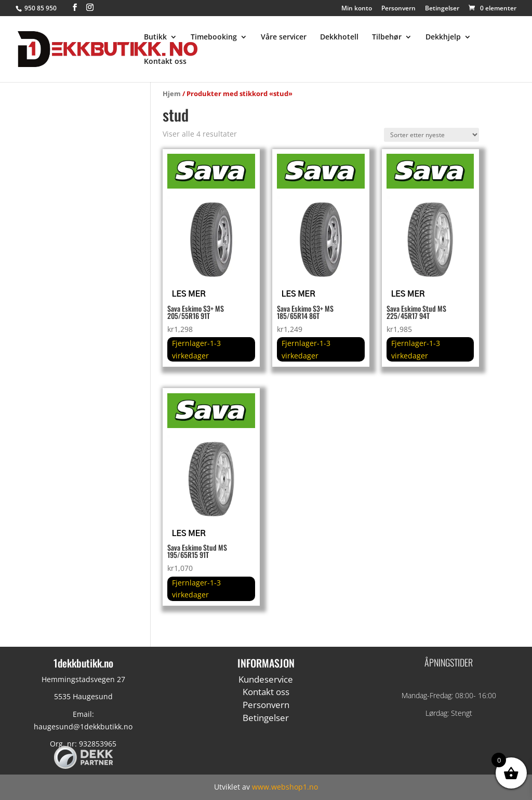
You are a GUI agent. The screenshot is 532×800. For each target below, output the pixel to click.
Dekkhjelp (443, 37)
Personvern (398, 9)
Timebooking (214, 37)
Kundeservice (266, 679)
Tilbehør (387, 37)
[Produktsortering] (431, 135)
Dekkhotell (339, 37)
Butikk (155, 37)
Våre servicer (284, 37)
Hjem (172, 94)
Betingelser (442, 9)
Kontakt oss (165, 62)
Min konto (357, 9)
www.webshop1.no (285, 787)
